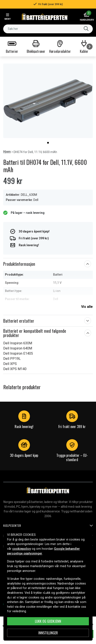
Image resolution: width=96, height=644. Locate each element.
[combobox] (48, 29)
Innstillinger (48, 633)
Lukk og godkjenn (48, 621)
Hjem (7, 152)
